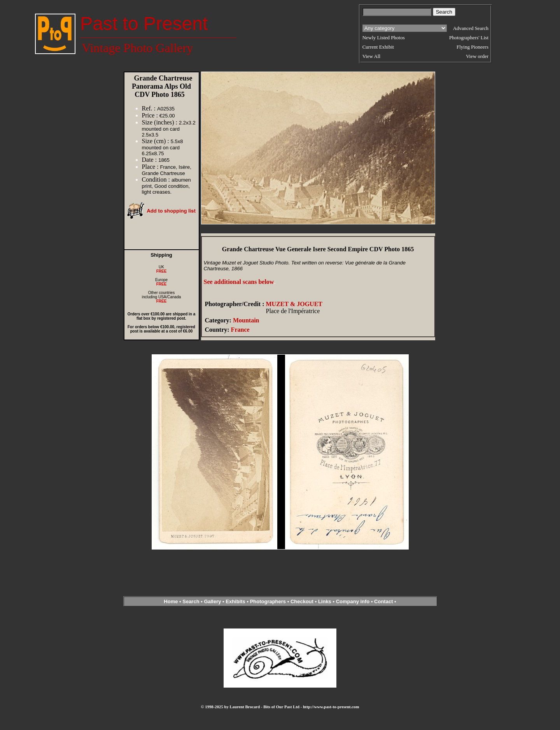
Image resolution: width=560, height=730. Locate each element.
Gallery (212, 601)
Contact (383, 601)
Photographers (268, 601)
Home (171, 601)
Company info (353, 601)
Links (325, 601)
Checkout (302, 601)
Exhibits (235, 601)
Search (191, 601)
